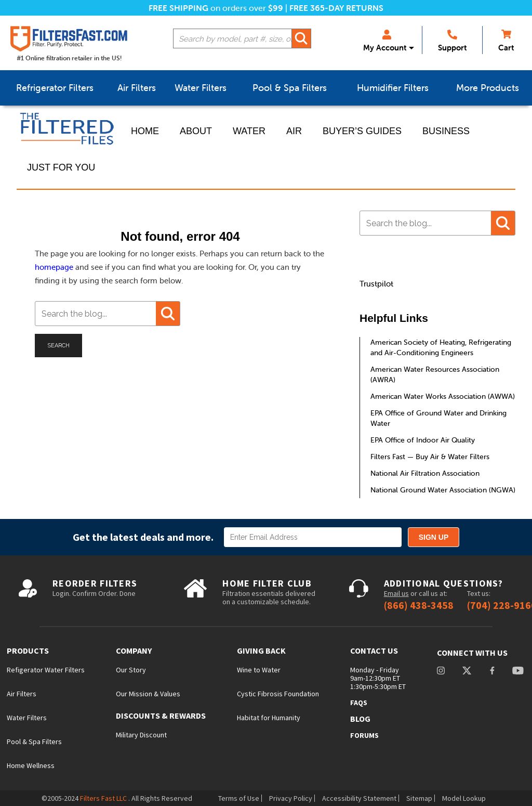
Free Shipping (178, 8)
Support (452, 41)
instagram (441, 672)
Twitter (467, 672)
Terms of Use (239, 798)
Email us (396, 593)
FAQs (359, 703)
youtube (518, 672)
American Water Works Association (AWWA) (443, 396)
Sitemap (419, 798)
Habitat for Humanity (269, 718)
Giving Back (261, 651)
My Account (385, 41)
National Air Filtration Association (425, 473)
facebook (492, 672)
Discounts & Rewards (161, 716)
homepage (54, 267)
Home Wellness (31, 765)
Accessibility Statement (359, 798)
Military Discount (141, 735)
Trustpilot (376, 284)
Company (134, 651)
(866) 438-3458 (419, 605)
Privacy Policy (291, 798)
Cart (506, 41)
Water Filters (27, 718)
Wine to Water (259, 670)
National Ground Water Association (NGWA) (443, 490)
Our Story (131, 670)
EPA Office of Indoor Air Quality (423, 440)
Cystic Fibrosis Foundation (278, 694)
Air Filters (22, 694)
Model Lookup (464, 798)
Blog (360, 719)
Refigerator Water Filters (46, 670)
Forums (364, 735)
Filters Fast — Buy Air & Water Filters (430, 457)
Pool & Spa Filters (34, 742)
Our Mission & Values (148, 694)
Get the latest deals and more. (143, 537)
